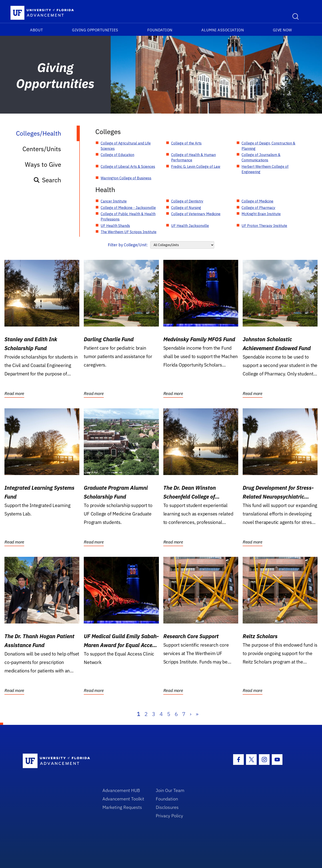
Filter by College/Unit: (128, 245)
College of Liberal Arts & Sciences (128, 166)
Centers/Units (42, 149)
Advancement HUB (121, 790)
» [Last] (197, 714)
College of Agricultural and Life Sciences (126, 146)
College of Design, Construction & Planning (268, 146)
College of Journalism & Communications (261, 157)
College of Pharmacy (258, 208)
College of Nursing (186, 208)
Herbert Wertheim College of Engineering (265, 169)
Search (47, 180)
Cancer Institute (114, 201)
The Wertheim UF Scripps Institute (129, 232)
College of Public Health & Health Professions (128, 216)
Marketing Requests (122, 807)
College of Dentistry (187, 201)
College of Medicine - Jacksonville (128, 208)
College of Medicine (257, 201)
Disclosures (167, 807)
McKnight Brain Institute (261, 214)
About (37, 30)
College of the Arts (186, 143)
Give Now (282, 30)
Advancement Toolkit (123, 799)
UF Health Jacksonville (190, 226)
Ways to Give (43, 164)
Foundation (160, 30)
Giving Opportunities (95, 30)
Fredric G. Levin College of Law (196, 166)
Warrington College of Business (126, 178)
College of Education (117, 155)
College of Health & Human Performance (193, 157)
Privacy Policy (169, 816)
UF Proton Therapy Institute (264, 226)
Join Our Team (170, 790)
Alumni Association (223, 30)
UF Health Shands (115, 226)
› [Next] (191, 714)
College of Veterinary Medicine (196, 214)
